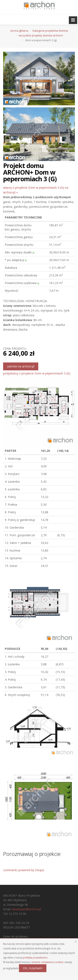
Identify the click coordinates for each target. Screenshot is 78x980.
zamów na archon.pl (21, 366)
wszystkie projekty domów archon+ (41, 35)
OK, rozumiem (33, 968)
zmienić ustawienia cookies (48, 962)
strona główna (19, 31)
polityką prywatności (35, 957)
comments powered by (24, 870)
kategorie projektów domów (50, 31)
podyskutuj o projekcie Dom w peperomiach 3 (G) (37, 373)
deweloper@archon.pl (26, 909)
